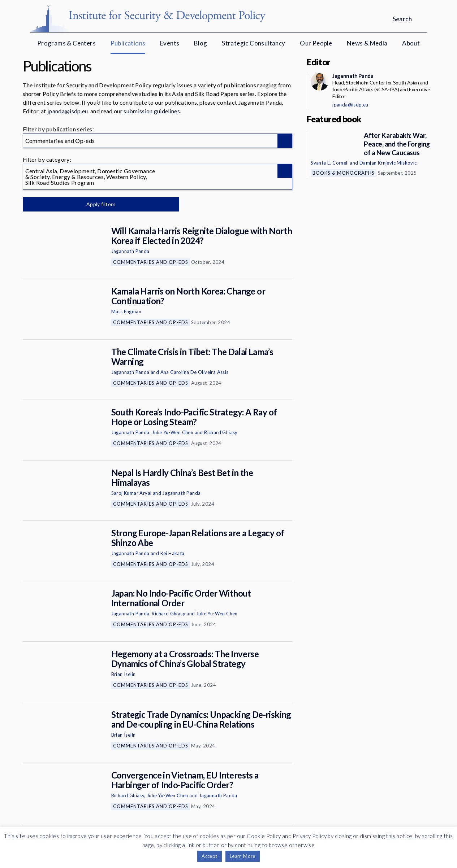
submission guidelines (152, 111)
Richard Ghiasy (221, 432)
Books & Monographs (344, 173)
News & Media (367, 43)
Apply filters (98, 204)
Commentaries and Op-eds (151, 262)
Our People (316, 43)
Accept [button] (209, 856)
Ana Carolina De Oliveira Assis (195, 372)
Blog (201, 43)
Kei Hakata (173, 553)
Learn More (243, 856)
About (411, 43)
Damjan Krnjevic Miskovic (388, 163)
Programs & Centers (66, 43)
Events (170, 43)
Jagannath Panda (130, 251)
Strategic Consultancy (253, 43)
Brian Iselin (124, 674)
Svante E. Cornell (330, 163)
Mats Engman (126, 311)
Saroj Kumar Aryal (132, 493)
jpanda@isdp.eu (68, 111)
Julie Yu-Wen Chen (173, 432)
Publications (128, 43)
